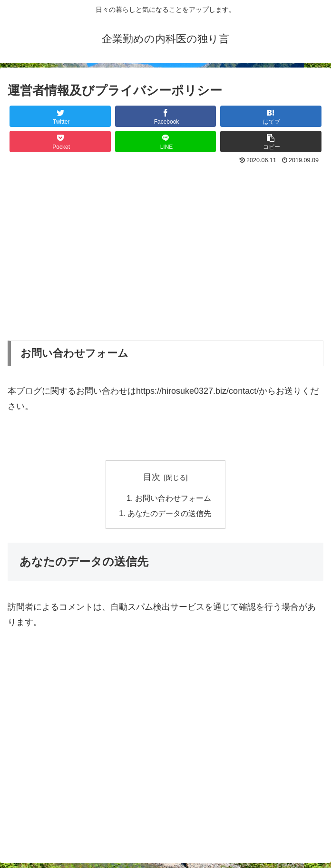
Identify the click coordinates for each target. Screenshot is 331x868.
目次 (152, 477)
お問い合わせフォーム (173, 498)
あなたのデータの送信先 (169, 514)
